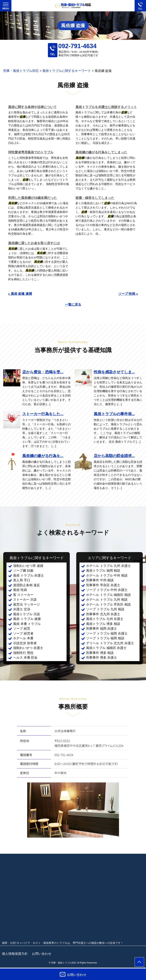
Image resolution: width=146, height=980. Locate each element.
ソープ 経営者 (23, 634)
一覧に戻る (73, 305)
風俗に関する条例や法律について (32, 107)
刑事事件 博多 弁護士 (102, 658)
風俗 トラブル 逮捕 (27, 619)
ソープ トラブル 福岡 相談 (105, 638)
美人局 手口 (22, 580)
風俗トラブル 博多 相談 (103, 624)
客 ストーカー (23, 595)
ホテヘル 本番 (23, 638)
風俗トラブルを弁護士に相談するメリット (106, 107)
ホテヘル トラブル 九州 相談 (107, 600)
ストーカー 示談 (25, 600)
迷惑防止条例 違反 (27, 585)
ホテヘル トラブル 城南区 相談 (108, 595)
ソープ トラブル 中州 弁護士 (107, 590)
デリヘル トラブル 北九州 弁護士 (110, 643)
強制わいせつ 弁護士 (28, 648)
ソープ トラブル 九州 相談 (105, 609)
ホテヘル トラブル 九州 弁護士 (108, 566)
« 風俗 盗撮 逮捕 (20, 294)
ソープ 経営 (22, 629)
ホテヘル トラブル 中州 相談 (107, 576)
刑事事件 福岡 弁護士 (102, 629)
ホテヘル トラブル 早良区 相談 (108, 605)
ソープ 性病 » (128, 294)
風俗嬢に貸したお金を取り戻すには (34, 243)
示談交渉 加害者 (25, 643)
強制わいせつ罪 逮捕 (28, 566)
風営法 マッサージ (27, 605)
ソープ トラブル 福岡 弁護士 (107, 634)
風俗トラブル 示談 (27, 614)
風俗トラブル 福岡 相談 (103, 571)
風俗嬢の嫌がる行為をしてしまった (101, 152)
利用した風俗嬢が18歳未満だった (33, 198)
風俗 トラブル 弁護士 (29, 576)
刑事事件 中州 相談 (100, 580)
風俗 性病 (20, 590)
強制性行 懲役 (23, 653)
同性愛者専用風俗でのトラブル (31, 152)
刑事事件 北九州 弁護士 (103, 614)
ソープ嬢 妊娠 (23, 571)
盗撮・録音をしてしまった (95, 198)
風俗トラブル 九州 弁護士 (105, 619)
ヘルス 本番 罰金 (25, 658)
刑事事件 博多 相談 (100, 653)
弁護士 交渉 (22, 609)
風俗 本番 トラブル (27, 624)
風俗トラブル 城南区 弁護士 (106, 648)
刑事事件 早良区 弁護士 (103, 585)
